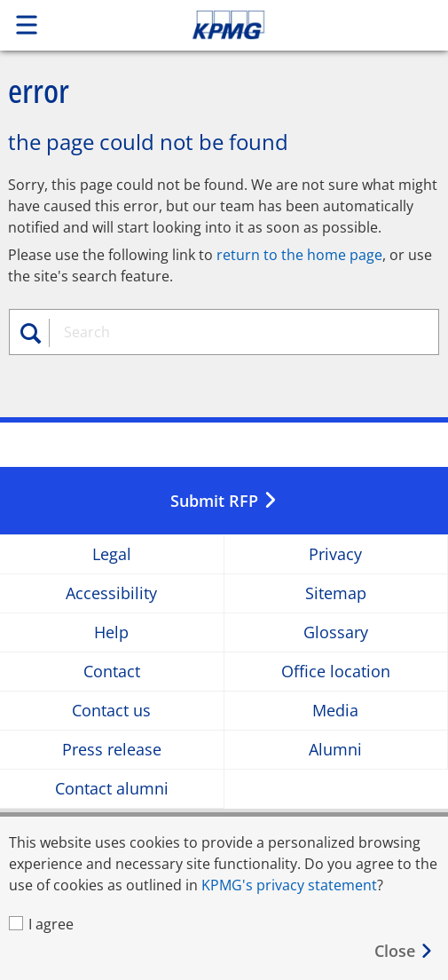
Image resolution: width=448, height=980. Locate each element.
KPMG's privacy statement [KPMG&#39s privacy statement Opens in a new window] (289, 885)
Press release (112, 750)
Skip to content (271, 25)
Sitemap (336, 593)
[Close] (404, 951)
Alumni (335, 750)
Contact (112, 672)
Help (111, 632)
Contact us (111, 711)
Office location (336, 672)
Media (335, 711)
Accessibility (111, 593)
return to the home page (299, 255)
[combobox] (232, 332)
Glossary (336, 632)
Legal (112, 554)
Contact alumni (112, 789)
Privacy (335, 554)
